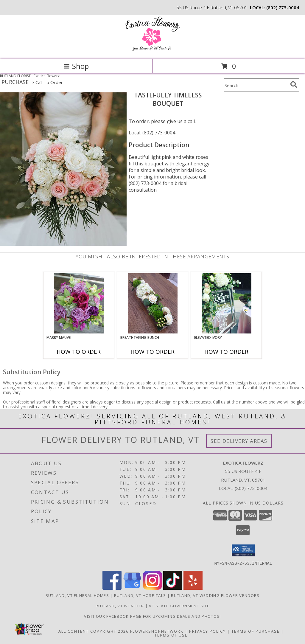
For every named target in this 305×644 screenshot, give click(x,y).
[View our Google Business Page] (132, 588)
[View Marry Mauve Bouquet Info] (79, 303)
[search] (294, 85)
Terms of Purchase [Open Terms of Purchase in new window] (256, 631)
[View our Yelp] (193, 588)
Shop (76, 66)
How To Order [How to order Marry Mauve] (79, 352)
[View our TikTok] (173, 588)
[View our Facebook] (112, 588)
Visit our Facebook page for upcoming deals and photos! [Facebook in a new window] (152, 616)
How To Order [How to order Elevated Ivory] (226, 352)
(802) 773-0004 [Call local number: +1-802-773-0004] (283, 7)
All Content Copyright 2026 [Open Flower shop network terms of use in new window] (94, 631)
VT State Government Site (179, 606)
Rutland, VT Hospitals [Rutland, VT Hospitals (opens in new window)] (140, 595)
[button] (243, 550)
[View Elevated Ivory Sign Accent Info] (227, 303)
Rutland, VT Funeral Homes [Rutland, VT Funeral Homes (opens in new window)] (77, 595)
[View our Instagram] (152, 588)
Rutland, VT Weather (120, 606)
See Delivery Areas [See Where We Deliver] (239, 441)
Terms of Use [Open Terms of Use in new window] (171, 635)
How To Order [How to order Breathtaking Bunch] (152, 352)
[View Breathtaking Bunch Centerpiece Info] (153, 303)
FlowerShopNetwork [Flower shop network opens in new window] (157, 631)
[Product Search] (256, 85)
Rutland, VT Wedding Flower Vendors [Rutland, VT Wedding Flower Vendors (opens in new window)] (215, 595)
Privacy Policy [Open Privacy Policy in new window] (207, 631)
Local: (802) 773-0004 (152, 133)
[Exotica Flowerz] (152, 51)
